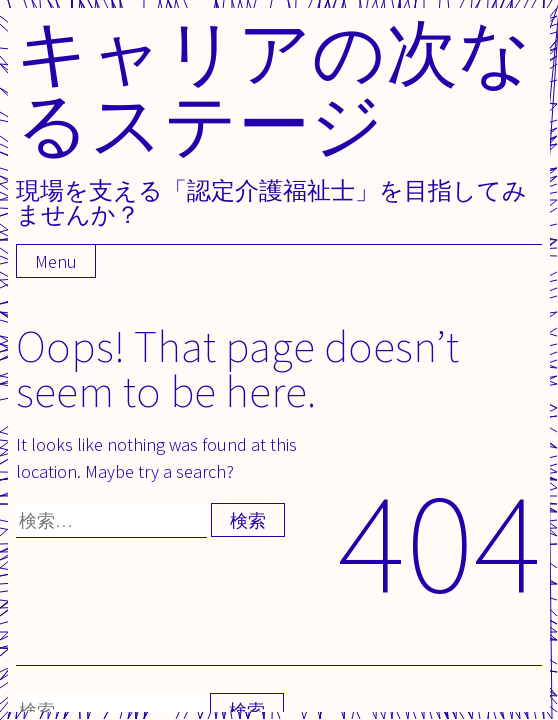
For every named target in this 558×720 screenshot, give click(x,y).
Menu (56, 261)
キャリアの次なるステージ (274, 87)
